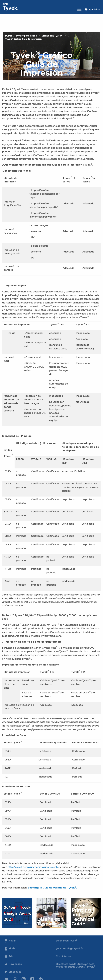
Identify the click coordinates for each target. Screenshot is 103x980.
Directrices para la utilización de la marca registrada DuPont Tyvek (75, 965)
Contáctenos (63, 956)
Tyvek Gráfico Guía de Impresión (23, 39)
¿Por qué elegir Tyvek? (70, 948)
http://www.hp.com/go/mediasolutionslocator (34, 867)
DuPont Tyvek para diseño (21, 36)
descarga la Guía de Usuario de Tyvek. (52, 888)
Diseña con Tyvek (52, 36)
